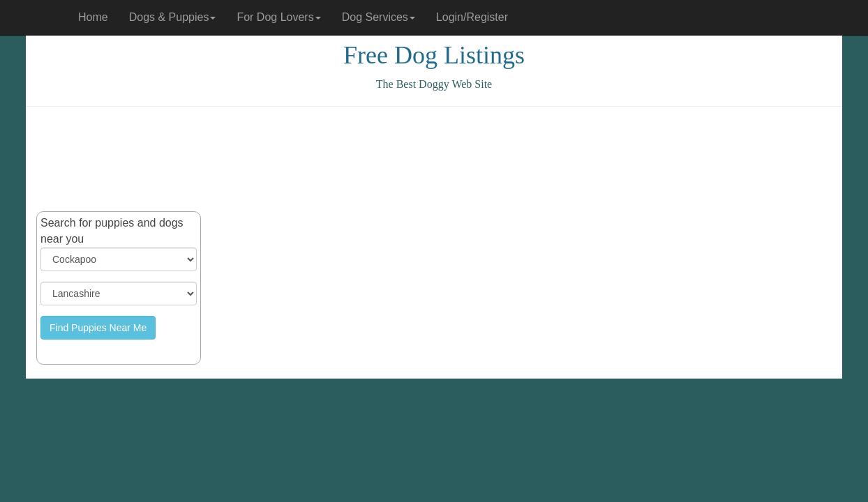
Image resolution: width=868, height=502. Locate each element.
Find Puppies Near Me (98, 328)
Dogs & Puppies (173, 17)
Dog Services (379, 17)
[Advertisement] (434, 159)
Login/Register (472, 17)
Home (93, 17)
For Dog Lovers (278, 17)
